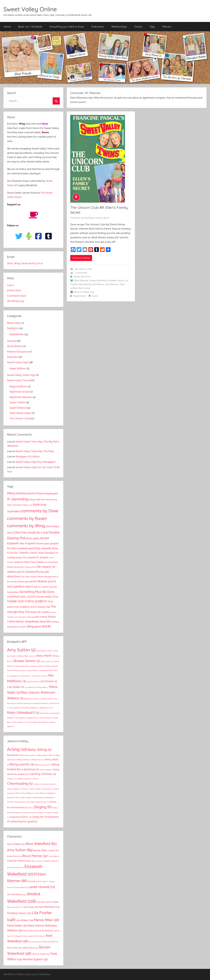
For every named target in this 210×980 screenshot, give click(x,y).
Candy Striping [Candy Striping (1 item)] (46, 770)
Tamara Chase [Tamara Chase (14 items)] (41, 954)
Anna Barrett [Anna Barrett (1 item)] (42, 651)
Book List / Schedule (30, 27)
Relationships (119, 27)
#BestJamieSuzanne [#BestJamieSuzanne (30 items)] (21, 493)
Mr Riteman (99, 284)
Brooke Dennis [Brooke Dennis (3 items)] (27, 661)
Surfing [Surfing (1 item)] (41, 813)
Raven (25, 263)
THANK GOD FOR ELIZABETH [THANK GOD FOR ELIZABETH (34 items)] (27, 601)
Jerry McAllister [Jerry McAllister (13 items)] (16, 894)
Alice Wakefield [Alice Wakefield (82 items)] (41, 844)
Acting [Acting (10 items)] (17, 749)
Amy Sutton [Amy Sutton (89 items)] (20, 850)
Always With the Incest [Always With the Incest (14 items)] (40, 500)
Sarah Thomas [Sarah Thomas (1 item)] (46, 718)
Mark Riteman (85, 284)
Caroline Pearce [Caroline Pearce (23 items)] (18, 861)
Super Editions (18, 368)
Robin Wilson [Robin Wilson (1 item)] (45, 713)
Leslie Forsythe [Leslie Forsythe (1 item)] (33, 682)
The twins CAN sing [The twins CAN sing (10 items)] (26, 617)
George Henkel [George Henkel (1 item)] (47, 670)
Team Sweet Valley (20, 413)
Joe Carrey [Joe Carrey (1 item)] (37, 676)
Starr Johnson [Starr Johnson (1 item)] (20, 722)
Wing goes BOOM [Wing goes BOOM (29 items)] (39, 627)
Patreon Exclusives (18, 352)
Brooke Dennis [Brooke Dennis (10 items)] (14, 856)
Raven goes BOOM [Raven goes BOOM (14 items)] (27, 582)
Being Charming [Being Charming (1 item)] (25, 760)
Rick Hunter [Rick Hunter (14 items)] (14, 948)
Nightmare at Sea (19, 392)
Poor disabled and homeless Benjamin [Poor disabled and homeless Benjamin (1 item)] (24, 708)
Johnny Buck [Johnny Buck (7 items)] (16, 907)
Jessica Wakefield (98, 281)
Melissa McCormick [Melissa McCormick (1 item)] (32, 699)
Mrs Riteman (112, 284)
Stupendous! (80, 296)
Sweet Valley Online (30, 9)
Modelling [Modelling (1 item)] (50, 798)
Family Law (89, 292)
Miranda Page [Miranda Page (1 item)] (47, 699)
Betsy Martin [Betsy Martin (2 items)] (46, 656)
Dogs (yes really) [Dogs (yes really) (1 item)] (49, 784)
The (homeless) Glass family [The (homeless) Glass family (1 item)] (37, 722)
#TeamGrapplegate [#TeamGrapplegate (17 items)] (47, 493)
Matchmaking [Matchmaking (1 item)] (39, 798)
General (11, 341)
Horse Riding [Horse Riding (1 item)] (28, 793)
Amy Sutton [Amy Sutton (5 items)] (21, 650)
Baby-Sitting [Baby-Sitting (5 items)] (40, 750)
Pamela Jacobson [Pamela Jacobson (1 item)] (25, 703)
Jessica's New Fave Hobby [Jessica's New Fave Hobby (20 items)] (29, 562)
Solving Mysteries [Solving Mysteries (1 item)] (15, 813)
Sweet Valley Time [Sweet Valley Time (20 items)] (48, 597)
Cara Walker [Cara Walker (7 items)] (54, 856)
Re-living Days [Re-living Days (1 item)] (21, 802)
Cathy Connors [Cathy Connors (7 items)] (37, 861)
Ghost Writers (15, 346)
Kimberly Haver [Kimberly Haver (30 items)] (19, 913)
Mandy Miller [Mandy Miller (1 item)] (43, 687)
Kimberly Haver (116, 281)
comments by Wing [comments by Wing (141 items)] (26, 526)
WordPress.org (16, 301)
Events (138, 27)
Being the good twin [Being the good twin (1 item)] (43, 765)
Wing (17, 263)
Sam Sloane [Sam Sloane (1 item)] (21, 718)
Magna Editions (18, 386)
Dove (106, 218)
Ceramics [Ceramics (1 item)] (11, 779)
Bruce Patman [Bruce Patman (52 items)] (35, 856)
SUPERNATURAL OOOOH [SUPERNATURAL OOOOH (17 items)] (22, 597)
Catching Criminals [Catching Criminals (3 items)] (43, 774)
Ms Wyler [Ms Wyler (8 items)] (40, 936)
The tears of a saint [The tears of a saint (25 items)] (37, 612)
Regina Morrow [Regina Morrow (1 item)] (47, 708)
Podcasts (12, 357)
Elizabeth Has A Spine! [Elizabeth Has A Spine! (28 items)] (21, 543)
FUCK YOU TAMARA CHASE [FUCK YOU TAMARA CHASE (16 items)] (22, 553)
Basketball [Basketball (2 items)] (14, 755)
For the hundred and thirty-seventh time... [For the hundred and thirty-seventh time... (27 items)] (33, 548)
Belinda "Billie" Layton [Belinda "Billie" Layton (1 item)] (27, 656)
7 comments (81, 273)
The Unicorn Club (83, 269)
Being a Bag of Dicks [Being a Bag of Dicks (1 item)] (46, 755)
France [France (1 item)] (25, 789)
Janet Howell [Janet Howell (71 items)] (42, 887)
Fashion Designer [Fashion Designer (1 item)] (14, 789)
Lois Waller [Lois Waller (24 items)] (25, 920)
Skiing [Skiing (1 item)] (55, 808)
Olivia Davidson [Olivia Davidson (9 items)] (51, 942)
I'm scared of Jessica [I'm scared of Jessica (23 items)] (36, 557)
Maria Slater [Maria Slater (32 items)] (17, 925)
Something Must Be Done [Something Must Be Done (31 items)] (37, 592)
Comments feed (16, 296)
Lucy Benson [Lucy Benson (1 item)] (31, 687)
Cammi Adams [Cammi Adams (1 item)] (47, 661)
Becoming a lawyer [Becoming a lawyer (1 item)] (29, 755)
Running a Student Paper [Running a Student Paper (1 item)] (39, 802)
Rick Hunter (84, 288)
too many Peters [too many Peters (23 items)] (46, 617)
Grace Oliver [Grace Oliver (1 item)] (26, 676)
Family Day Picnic (82, 277)
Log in (11, 285)
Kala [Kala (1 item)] (45, 676)
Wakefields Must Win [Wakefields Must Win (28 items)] (38, 622)
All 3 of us (37, 263)
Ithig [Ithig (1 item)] (23, 798)
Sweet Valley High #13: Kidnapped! (36, 462)
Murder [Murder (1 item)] (11, 802)
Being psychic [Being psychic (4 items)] (22, 764)
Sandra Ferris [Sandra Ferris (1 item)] (33, 718)
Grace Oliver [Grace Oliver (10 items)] (22, 887)
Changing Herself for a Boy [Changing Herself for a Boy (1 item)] (27, 779)
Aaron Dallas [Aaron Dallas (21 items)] (16, 844)
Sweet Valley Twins (18, 380)
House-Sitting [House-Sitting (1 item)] (40, 793)
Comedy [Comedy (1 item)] (37, 784)
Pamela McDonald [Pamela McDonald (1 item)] (41, 703)
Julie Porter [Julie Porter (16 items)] (31, 907)
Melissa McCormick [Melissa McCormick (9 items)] (32, 931)
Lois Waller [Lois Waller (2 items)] (16, 687)
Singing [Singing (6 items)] (43, 807)
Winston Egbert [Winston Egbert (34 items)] (35, 959)
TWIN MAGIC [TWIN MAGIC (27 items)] (16, 622)
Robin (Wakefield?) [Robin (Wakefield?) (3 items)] (23, 713)
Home (7, 27)
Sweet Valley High (17, 362)
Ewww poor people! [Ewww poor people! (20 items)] (47, 543)
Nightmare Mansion (21, 397)
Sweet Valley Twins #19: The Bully (35, 451)
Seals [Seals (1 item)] (30, 808)
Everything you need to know (67, 27)
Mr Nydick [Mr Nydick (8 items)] (19, 936)
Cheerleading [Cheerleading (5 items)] (20, 784)
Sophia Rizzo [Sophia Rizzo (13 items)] (30, 948)
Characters (98, 27)
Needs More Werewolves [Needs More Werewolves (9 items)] (25, 567)
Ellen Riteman (81, 281)
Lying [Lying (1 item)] (29, 798)
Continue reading (81, 258)
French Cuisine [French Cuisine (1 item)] (36, 789)
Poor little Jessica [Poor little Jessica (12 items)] (29, 577)
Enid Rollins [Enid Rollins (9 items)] (34, 881)
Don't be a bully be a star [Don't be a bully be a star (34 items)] (32, 532)
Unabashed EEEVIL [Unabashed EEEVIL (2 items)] (20, 817)
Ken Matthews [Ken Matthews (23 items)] (49, 907)
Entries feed (14, 290)
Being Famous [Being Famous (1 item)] (38, 760)
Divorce (78, 292)
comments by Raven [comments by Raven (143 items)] (27, 518)
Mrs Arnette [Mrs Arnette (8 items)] (30, 936)
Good (94, 296)
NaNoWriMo (16, 334)
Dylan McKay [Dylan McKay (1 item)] (34, 670)
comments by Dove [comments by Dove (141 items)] (39, 511)
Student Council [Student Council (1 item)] (30, 813)
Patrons (167, 27)
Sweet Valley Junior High (21, 375)
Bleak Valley (14, 323)
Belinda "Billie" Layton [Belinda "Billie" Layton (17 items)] (46, 850)
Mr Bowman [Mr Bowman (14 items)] (49, 931)
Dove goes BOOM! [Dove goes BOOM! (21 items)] (38, 538)
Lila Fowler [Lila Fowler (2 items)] (49, 681)
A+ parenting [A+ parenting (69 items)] (17, 499)
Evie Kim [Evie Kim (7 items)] (44, 881)
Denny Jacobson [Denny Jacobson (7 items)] (17, 867)
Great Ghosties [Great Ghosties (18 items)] (46, 553)
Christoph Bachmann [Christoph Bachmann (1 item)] (23, 666)
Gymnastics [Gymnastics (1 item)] (48, 789)
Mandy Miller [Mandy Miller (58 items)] (47, 920)
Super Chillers (17, 402)
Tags (152, 27)
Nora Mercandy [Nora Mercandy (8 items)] (36, 942)
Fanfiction (13, 328)
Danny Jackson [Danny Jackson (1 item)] (39, 666)
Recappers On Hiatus (28, 456)
